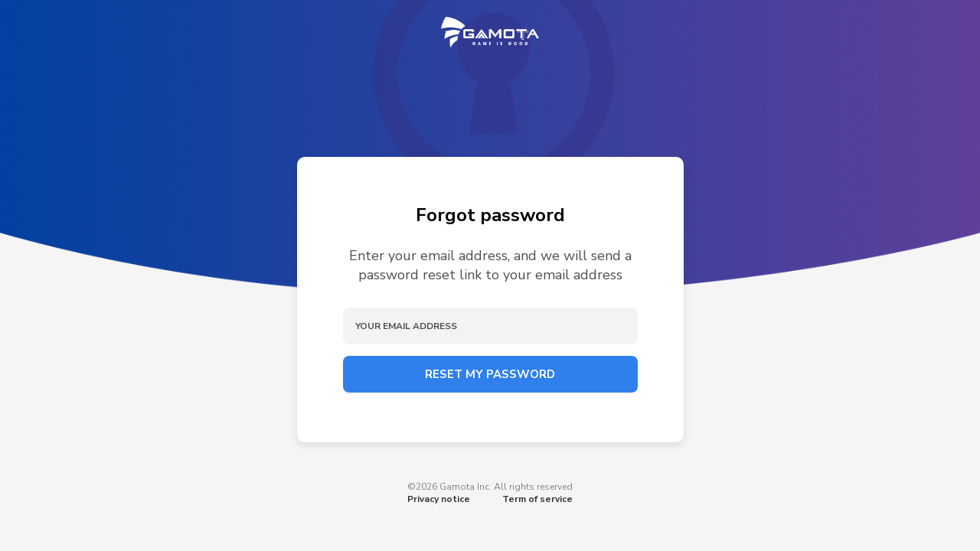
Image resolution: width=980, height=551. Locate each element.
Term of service (537, 499)
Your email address (406, 326)
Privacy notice (439, 499)
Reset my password (490, 374)
